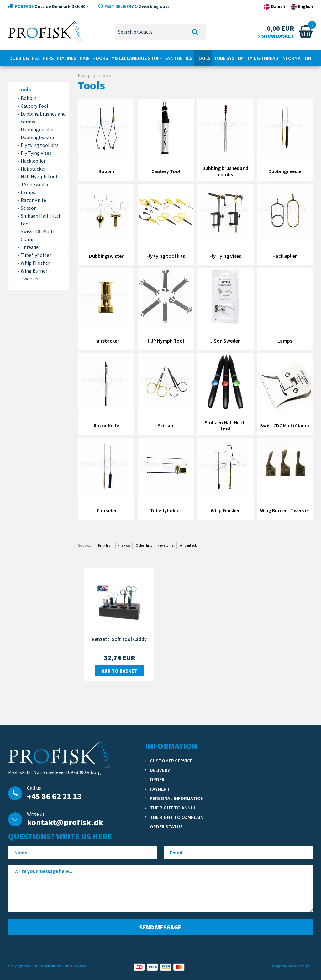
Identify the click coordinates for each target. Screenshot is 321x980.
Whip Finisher (35, 263)
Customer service (171, 761)
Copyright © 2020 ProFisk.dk (32, 966)
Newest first (166, 545)
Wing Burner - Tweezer (35, 275)
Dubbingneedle (37, 129)
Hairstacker (33, 169)
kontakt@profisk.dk (65, 822)
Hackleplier (33, 161)
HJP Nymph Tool (39, 176)
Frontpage (88, 75)
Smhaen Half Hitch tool (41, 220)
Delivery (160, 770)
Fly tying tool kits (40, 145)
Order (157, 779)
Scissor (28, 208)
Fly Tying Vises (36, 153)
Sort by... (84, 545)
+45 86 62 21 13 (54, 796)
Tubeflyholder (36, 255)
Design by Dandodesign (290, 966)
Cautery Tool (34, 106)
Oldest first (144, 545)
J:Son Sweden (35, 184)
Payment (160, 789)
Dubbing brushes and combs (43, 118)
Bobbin (29, 98)
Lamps (28, 192)
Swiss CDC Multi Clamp (37, 235)
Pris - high (105, 545)
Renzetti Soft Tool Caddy (119, 639)
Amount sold (189, 545)
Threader (31, 247)
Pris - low (124, 545)
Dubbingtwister (38, 137)
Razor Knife (33, 200)
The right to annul (173, 808)
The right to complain (177, 817)
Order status (166, 826)
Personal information (177, 798)
